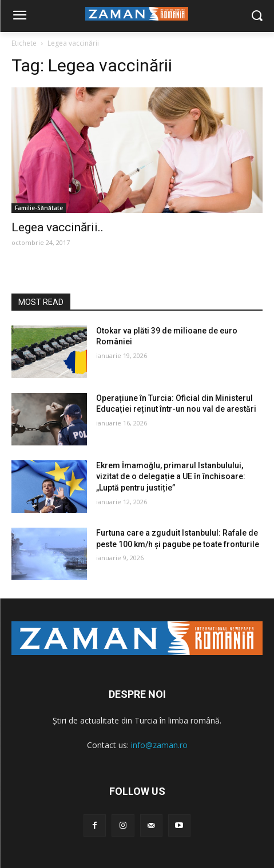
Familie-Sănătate (39, 208)
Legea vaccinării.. (57, 227)
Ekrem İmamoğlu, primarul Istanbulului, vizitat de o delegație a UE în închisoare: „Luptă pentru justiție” (171, 477)
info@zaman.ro (159, 745)
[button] (257, 16)
